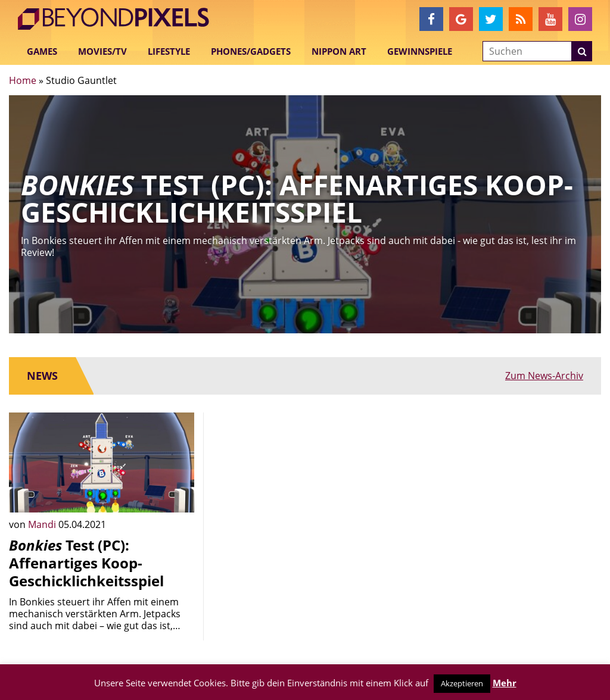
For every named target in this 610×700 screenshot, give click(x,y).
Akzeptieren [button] (462, 683)
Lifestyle (169, 51)
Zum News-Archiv (544, 376)
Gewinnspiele (420, 51)
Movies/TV (102, 51)
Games (42, 51)
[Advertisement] (305, 487)
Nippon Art (339, 51)
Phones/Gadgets (251, 51)
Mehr (505, 683)
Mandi (43, 524)
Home (23, 80)
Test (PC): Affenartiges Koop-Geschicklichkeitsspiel (86, 563)
